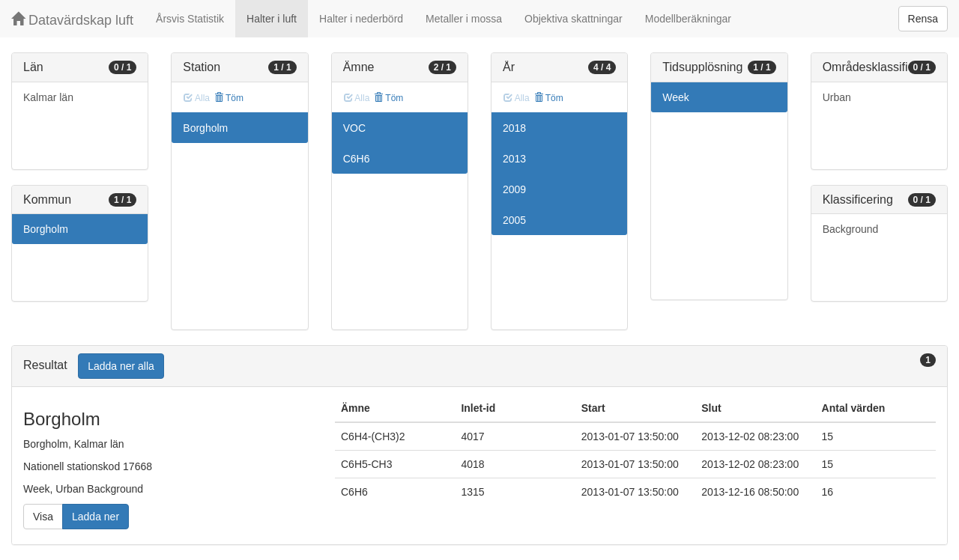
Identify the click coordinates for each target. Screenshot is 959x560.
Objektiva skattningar (574, 19)
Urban (837, 97)
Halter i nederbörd (361, 19)
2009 (514, 189)
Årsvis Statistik (190, 19)
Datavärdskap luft (72, 20)
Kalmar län (48, 97)
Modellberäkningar (688, 19)
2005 (514, 220)
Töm (229, 98)
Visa (43, 517)
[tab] (479, 366)
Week (676, 97)
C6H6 (357, 159)
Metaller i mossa (464, 19)
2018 (514, 128)
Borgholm (46, 229)
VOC (354, 128)
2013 (514, 159)
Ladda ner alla (121, 366)
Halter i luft (272, 19)
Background (851, 229)
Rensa (923, 19)
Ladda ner (96, 517)
